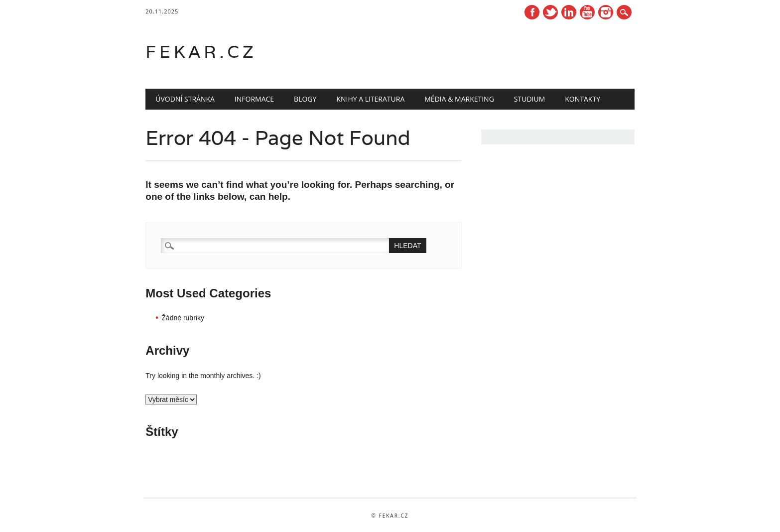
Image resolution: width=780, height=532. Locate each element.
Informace (254, 99)
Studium (529, 99)
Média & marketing (459, 99)
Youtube (587, 12)
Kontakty (583, 99)
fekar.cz (201, 52)
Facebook (532, 12)
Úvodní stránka (185, 99)
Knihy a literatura (370, 99)
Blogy (305, 99)
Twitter (550, 12)
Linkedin (569, 12)
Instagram (606, 12)
